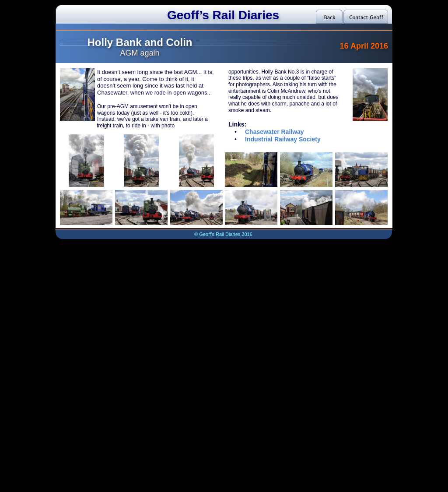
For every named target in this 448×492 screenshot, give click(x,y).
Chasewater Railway (275, 132)
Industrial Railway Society (283, 139)
